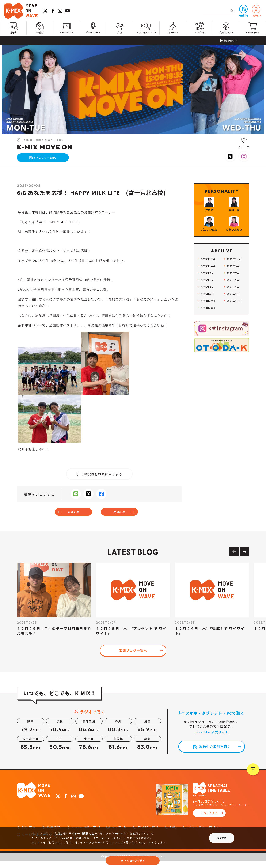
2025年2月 (209, 319)
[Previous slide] (234, 558)
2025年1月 (235, 319)
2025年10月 (210, 291)
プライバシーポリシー (110, 838)
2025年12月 (210, 284)
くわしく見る (209, 820)
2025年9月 (235, 291)
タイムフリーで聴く (47, 160)
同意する (222, 838)
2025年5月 (235, 305)
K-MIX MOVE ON (45, 147)
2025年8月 (209, 298)
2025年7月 (235, 298)
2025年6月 (209, 305)
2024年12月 (210, 326)
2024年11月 (235, 326)
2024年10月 (210, 333)
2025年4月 (209, 312)
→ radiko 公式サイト (212, 739)
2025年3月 (235, 312)
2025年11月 (235, 284)
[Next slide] (244, 558)
